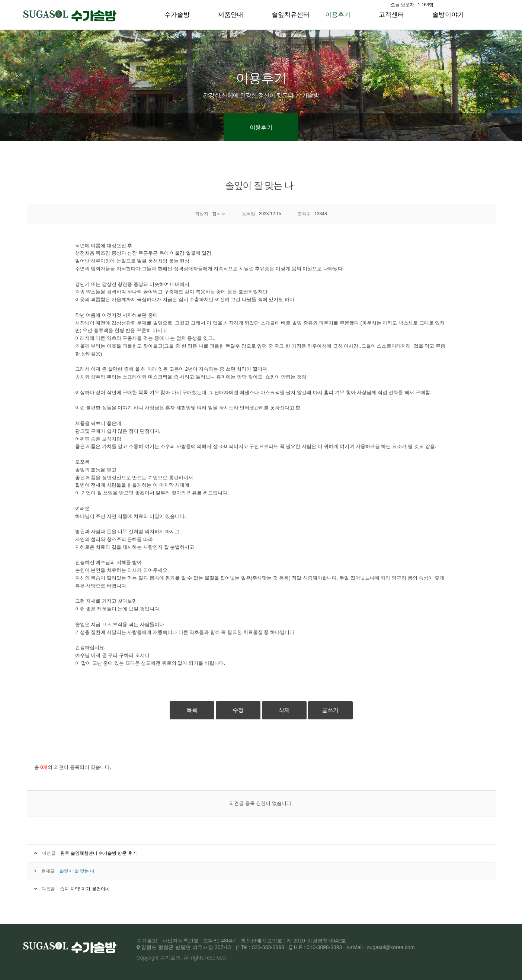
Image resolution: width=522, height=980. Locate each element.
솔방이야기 (448, 15)
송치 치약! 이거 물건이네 (85, 889)
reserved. (216, 958)
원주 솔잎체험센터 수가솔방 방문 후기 (98, 853)
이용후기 (338, 15)
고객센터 (391, 15)
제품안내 (231, 15)
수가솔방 (177, 15)
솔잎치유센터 (291, 15)
